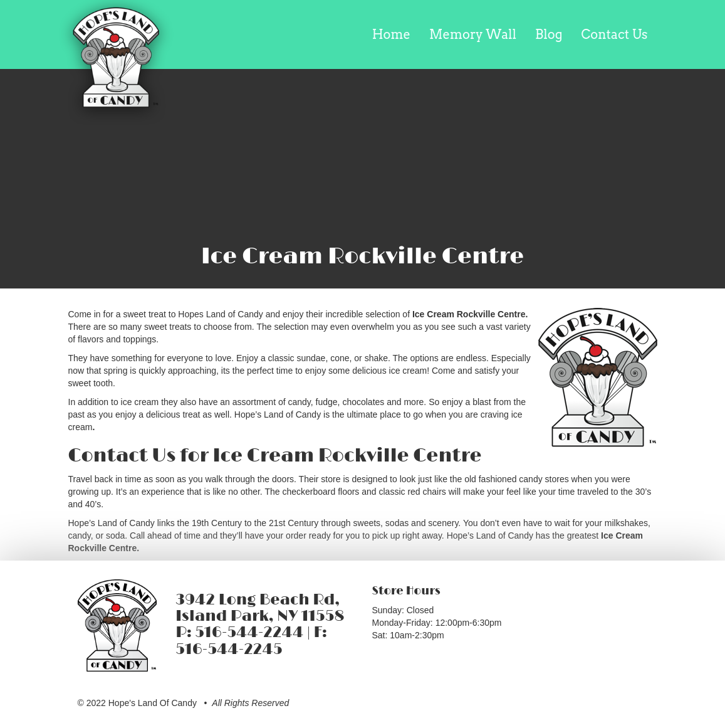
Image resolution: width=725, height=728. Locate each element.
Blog (549, 34)
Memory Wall (473, 34)
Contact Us (615, 34)
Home (391, 34)
